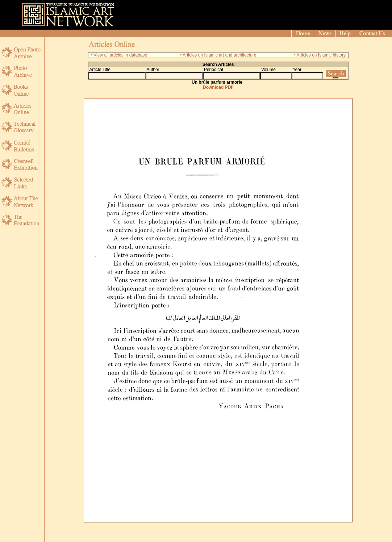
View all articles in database (120, 55)
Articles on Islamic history (321, 55)
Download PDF (218, 87)
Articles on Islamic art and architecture (219, 55)
